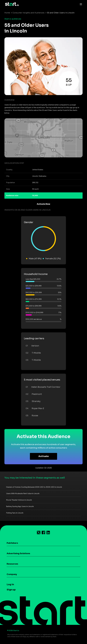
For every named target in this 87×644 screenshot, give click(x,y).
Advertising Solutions (18, 553)
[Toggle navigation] (80, 4)
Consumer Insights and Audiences (28, 13)
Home (7, 13)
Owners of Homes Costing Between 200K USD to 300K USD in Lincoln (34, 487)
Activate (44, 456)
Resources (12, 564)
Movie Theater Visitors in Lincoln (19, 500)
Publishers (12, 543)
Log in (10, 584)
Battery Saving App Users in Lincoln (20, 506)
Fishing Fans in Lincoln (15, 513)
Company (12, 574)
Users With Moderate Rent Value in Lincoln (23, 494)
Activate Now (43, 204)
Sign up (11, 590)
